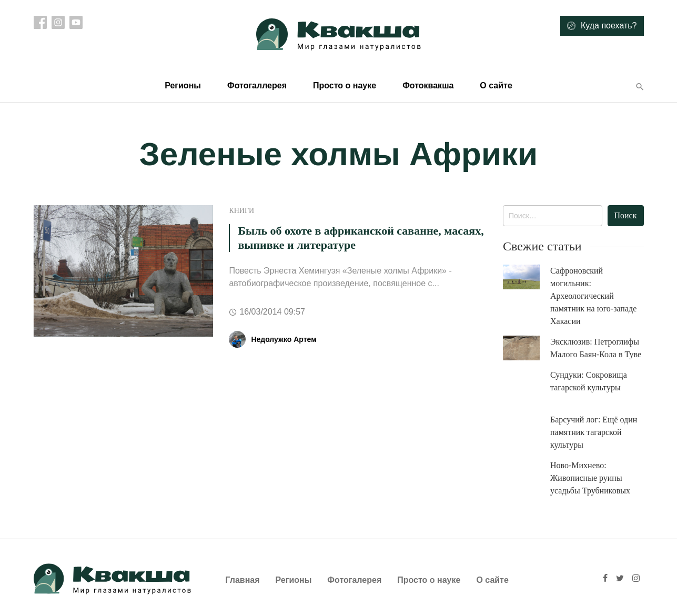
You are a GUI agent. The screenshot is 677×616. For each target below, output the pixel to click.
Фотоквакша (428, 85)
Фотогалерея (354, 580)
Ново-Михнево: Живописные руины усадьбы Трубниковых (590, 478)
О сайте (496, 85)
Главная (243, 580)
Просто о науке (345, 85)
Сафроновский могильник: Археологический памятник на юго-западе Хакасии (593, 296)
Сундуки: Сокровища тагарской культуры (589, 381)
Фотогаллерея (257, 85)
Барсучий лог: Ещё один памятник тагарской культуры (594, 432)
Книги (241, 211)
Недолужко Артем (284, 339)
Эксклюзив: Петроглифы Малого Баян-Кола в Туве (596, 348)
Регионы (183, 85)
